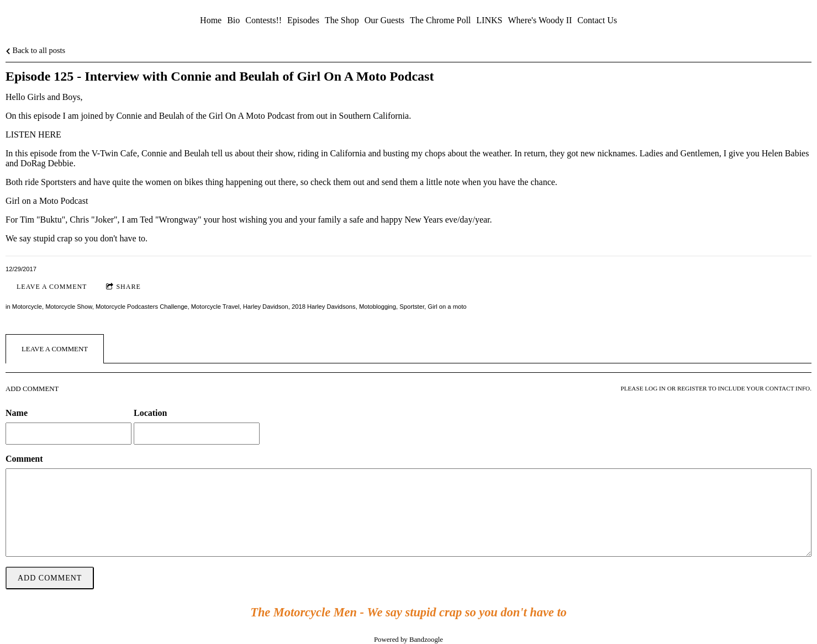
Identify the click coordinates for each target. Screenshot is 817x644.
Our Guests (384, 20)
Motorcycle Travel (215, 307)
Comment (24, 459)
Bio (233, 20)
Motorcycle (27, 307)
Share (123, 287)
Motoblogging (378, 307)
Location (150, 413)
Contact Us (597, 20)
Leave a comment (52, 287)
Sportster (412, 307)
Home (211, 20)
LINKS (489, 20)
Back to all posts (35, 50)
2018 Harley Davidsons (324, 307)
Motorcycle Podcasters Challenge (142, 307)
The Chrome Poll (440, 20)
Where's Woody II (540, 20)
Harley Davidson (266, 307)
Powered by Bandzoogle (408, 640)
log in (655, 388)
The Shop (342, 20)
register (692, 388)
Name (17, 413)
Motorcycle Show (69, 307)
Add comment (50, 578)
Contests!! (263, 20)
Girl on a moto (447, 307)
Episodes (303, 20)
